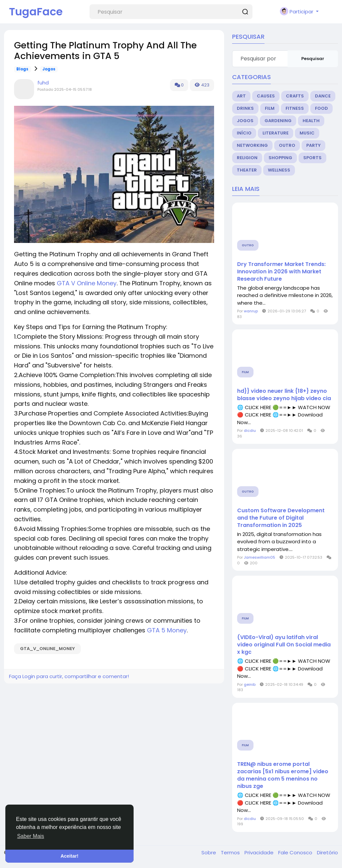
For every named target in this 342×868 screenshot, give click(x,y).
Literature (276, 133)
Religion (247, 158)
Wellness (279, 170)
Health (311, 121)
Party (313, 145)
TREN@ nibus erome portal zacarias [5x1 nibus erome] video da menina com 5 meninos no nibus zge (283, 775)
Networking (252, 145)
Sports (312, 158)
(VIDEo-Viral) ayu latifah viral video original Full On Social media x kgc (284, 645)
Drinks (245, 108)
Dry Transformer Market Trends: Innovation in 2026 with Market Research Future (281, 272)
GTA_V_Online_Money (47, 649)
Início (244, 133)
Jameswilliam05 (260, 557)
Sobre (209, 852)
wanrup (251, 311)
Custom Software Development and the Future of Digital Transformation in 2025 (281, 518)
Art (241, 96)
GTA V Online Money (87, 283)
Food (321, 108)
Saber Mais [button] (31, 836)
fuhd (43, 83)
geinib (250, 684)
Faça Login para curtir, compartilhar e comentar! (69, 676)
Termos (231, 852)
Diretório (327, 852)
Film (270, 108)
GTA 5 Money (167, 630)
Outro (287, 145)
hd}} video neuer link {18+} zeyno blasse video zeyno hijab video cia (284, 395)
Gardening (278, 121)
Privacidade (260, 852)
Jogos (49, 69)
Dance (323, 96)
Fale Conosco (296, 852)
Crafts (295, 96)
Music (307, 133)
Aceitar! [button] (69, 856)
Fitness (295, 108)
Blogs (22, 69)
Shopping (280, 158)
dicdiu (250, 430)
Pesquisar (313, 59)
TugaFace (36, 12)
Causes (266, 96)
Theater (247, 170)
